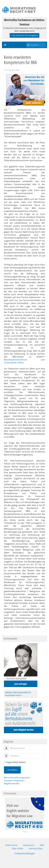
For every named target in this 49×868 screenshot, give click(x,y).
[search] (36, 45)
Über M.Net (18, 849)
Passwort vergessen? (14, 781)
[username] (27, 748)
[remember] (5, 762)
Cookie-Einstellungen (25, 853)
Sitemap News (36, 849)
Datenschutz (11, 845)
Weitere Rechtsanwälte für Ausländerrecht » (18, 694)
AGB (42, 845)
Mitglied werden (12, 784)
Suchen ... (26, 42)
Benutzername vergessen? (17, 778)
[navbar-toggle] (5, 45)
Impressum (29, 845)
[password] (27, 756)
